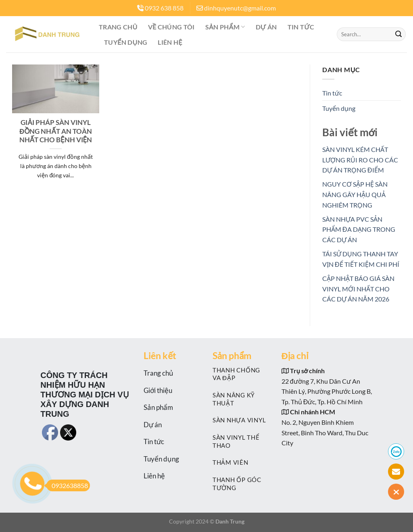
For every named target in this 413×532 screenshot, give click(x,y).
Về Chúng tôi (171, 27)
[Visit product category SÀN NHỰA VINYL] (241, 420)
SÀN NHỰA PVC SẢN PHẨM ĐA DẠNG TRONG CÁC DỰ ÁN (359, 229)
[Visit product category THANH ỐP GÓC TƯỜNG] (241, 483)
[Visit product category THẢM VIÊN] (241, 462)
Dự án (266, 27)
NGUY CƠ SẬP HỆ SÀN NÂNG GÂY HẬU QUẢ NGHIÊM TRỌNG (355, 194)
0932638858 (67, 485)
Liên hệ (170, 42)
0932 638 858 (164, 8)
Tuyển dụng (126, 42)
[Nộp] (398, 34)
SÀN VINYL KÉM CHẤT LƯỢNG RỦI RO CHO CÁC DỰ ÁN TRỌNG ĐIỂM (360, 160)
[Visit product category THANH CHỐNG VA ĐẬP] (241, 374)
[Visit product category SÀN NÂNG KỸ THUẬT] (241, 399)
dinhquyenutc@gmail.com (240, 8)
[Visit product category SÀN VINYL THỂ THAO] (241, 441)
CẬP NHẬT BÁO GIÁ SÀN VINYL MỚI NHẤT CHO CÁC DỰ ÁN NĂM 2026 (358, 289)
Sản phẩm (225, 27)
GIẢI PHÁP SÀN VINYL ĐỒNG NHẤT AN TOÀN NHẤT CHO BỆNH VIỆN (56, 131)
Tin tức (301, 27)
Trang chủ (118, 27)
